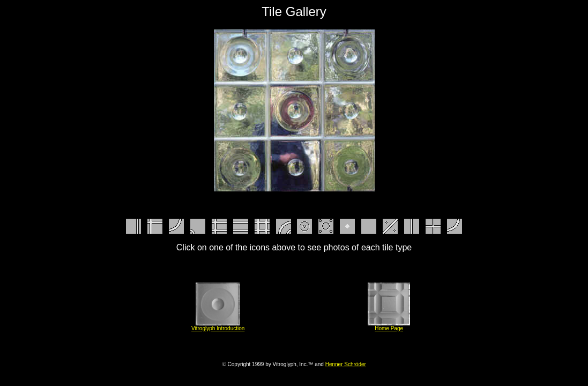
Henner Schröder (346, 364)
